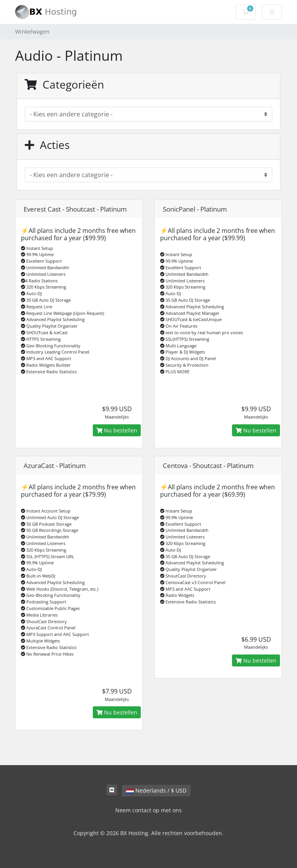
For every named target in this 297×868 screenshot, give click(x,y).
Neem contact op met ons (148, 810)
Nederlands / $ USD (156, 790)
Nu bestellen (117, 430)
